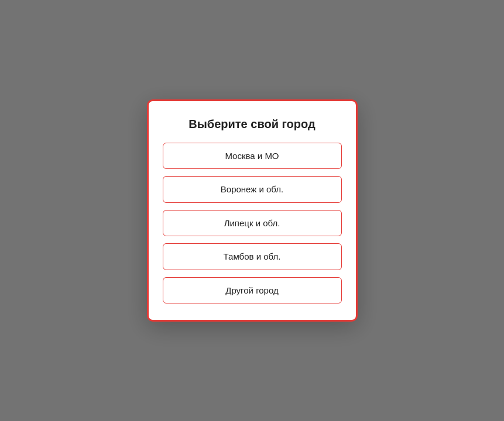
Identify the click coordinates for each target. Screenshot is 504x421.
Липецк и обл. (252, 223)
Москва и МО (252, 156)
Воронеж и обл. (252, 189)
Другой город (252, 290)
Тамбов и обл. (252, 256)
